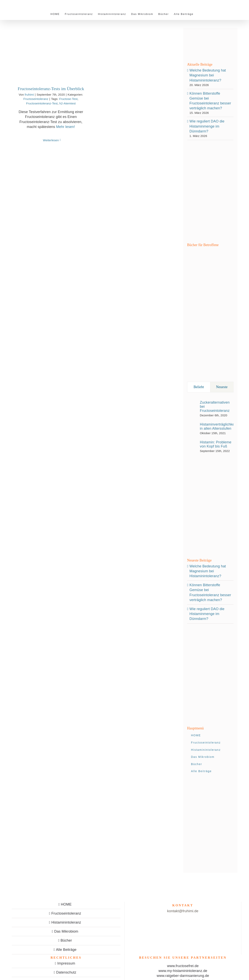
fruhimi (29, 95)
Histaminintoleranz (66, 922)
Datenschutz (66, 972)
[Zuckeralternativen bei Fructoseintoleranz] (192, 408)
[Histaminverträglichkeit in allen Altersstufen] (192, 428)
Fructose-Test (68, 99)
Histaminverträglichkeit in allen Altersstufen (218, 426)
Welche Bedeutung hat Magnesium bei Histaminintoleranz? (208, 75)
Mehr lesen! (66, 127)
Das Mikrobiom (66, 931)
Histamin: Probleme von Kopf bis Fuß (216, 444)
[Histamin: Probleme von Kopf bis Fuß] (192, 446)
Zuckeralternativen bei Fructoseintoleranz (215, 407)
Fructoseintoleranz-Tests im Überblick (51, 89)
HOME (66, 904)
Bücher (66, 940)
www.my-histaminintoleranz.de (183, 971)
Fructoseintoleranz (36, 99)
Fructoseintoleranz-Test (42, 103)
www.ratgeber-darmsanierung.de (183, 976)
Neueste (222, 387)
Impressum (66, 963)
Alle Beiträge (66, 950)
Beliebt (199, 387)
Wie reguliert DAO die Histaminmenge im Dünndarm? (207, 126)
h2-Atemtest (67, 103)
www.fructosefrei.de (183, 966)
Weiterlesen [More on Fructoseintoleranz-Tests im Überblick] (51, 140)
